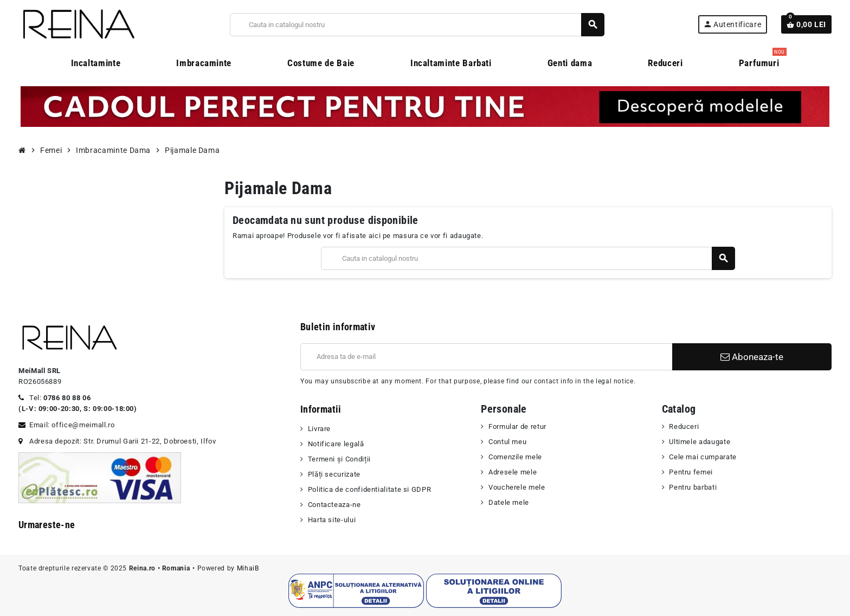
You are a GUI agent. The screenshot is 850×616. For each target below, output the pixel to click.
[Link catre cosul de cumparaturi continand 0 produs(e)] (806, 24)
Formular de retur (517, 426)
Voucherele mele (517, 487)
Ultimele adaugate (700, 442)
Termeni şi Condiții (339, 459)
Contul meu (507, 442)
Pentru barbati (693, 487)
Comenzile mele (515, 457)
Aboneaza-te (752, 357)
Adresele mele (513, 472)
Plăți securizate (334, 474)
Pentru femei (691, 472)
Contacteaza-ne (334, 505)
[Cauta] (417, 25)
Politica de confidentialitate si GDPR (370, 489)
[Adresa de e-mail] (486, 357)
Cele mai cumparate (703, 457)
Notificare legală (336, 444)
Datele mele (509, 502)
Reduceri (684, 426)
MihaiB (248, 568)
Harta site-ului (332, 520)
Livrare (319, 429)
